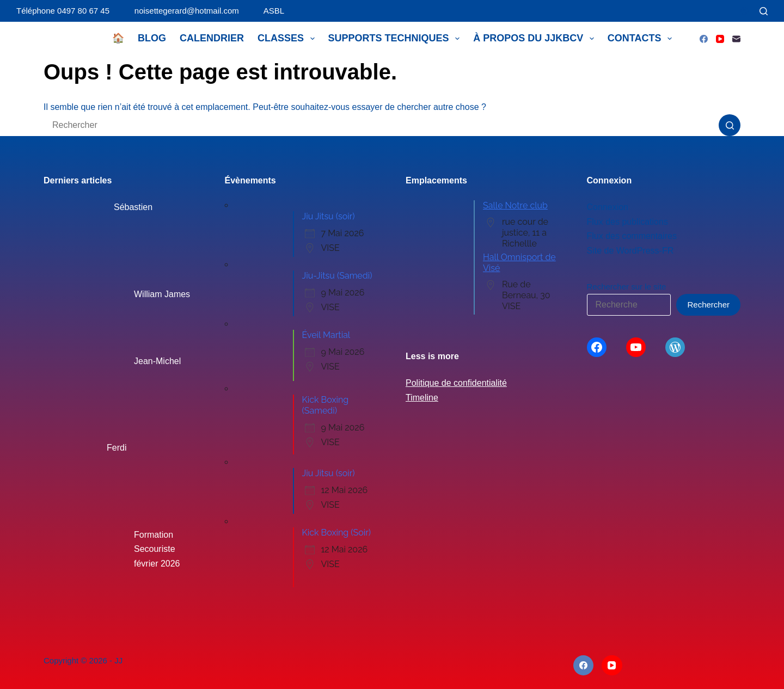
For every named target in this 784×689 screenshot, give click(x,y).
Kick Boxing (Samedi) (326, 405)
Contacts (642, 39)
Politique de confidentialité (456, 383)
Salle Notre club (515, 205)
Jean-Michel (157, 361)
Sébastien (133, 207)
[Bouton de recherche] (730, 125)
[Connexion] (745, 11)
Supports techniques (396, 39)
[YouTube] (720, 39)
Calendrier (212, 38)
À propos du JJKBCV (536, 39)
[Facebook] (704, 39)
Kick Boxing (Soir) (337, 533)
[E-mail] (736, 39)
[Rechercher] (764, 11)
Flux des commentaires (632, 236)
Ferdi (117, 448)
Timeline (422, 398)
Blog (152, 38)
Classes (288, 39)
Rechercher (708, 304)
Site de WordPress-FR (630, 251)
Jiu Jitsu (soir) (329, 216)
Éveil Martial (326, 335)
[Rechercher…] (381, 125)
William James (162, 294)
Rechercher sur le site (627, 287)
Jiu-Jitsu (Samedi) (337, 276)
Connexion (608, 207)
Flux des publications (627, 222)
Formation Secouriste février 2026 (157, 549)
